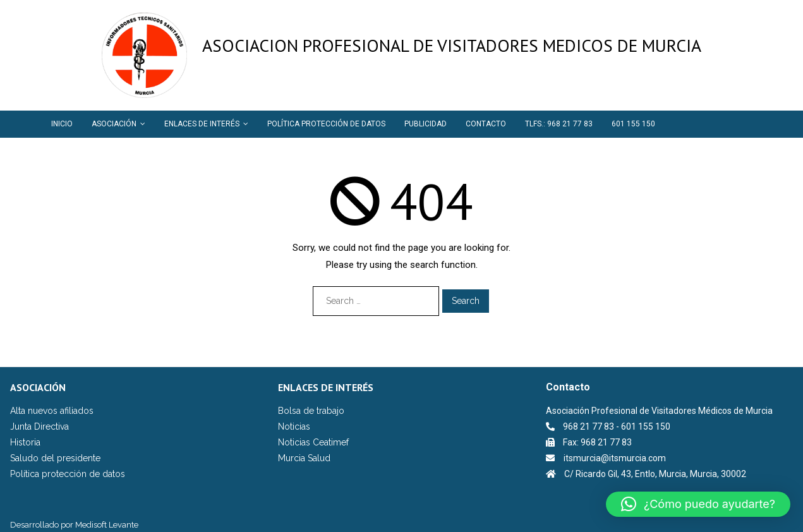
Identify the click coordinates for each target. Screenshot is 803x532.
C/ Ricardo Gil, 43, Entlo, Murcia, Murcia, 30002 (655, 474)
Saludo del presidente (55, 458)
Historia (25, 442)
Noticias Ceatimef (313, 442)
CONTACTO (486, 124)
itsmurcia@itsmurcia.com (615, 458)
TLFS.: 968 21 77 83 (559, 124)
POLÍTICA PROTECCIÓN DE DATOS (326, 124)
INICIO (62, 124)
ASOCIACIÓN (114, 124)
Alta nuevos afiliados (52, 411)
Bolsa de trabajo (311, 411)
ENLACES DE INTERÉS (202, 124)
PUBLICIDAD (426, 124)
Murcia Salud (304, 458)
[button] (698, 504)
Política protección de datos (68, 474)
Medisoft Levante (107, 525)
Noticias (294, 426)
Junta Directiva (39, 426)
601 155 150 (633, 124)
